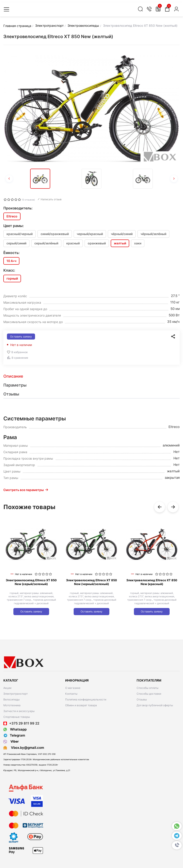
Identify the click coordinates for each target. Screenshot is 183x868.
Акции (7, 688)
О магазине (73, 688)
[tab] (91, 376)
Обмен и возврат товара (81, 705)
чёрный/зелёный (153, 234)
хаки (138, 243)
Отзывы (142, 699)
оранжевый (97, 243)
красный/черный (20, 234)
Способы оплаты (148, 688)
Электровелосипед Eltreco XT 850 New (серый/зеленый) (31, 582)
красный (73, 243)
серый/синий (16, 243)
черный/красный (90, 234)
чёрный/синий (122, 234)
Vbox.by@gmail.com (27, 748)
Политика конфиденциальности (86, 699)
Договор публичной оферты (155, 705)
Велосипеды (11, 699)
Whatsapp (15, 729)
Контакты (71, 694)
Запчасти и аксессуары (19, 711)
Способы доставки (149, 694)
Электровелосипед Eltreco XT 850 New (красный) (152, 582)
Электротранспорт (16, 694)
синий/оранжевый (55, 234)
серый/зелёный (46, 243)
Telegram (14, 735)
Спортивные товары (17, 717)
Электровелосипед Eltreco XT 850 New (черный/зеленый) (91, 582)
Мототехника (12, 705)
